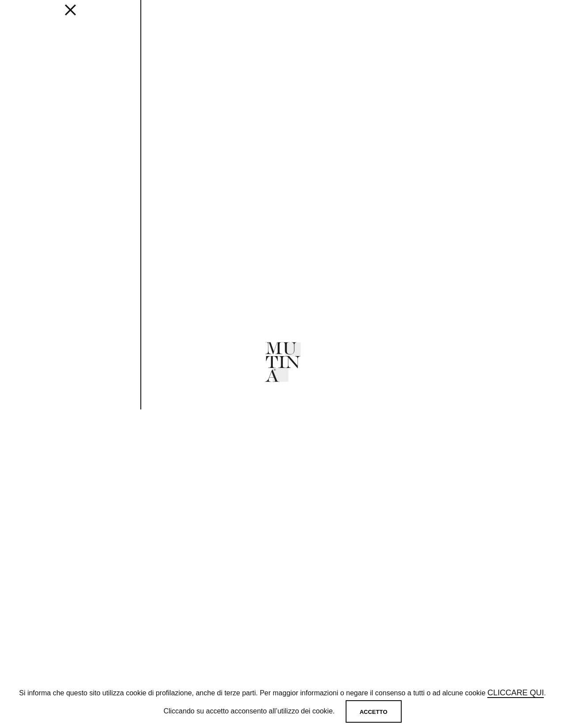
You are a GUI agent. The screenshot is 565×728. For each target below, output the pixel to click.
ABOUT (295, 18)
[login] (486, 17)
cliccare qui (516, 694)
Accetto (374, 712)
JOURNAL (254, 18)
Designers (206, 18)
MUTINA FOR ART (349, 18)
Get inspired (150, 18)
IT (527, 18)
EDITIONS (97, 18)
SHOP (400, 18)
